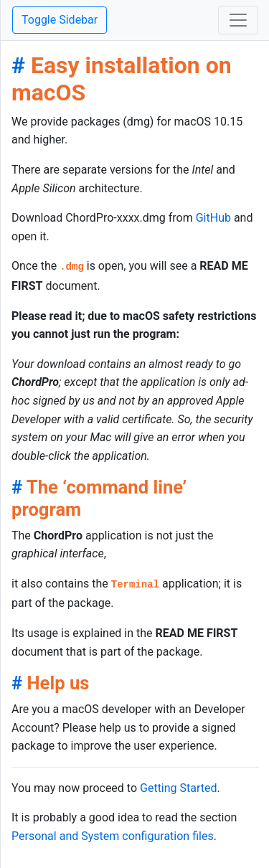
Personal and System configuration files (113, 836)
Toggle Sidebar (60, 20)
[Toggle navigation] (238, 20)
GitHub (213, 218)
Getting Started (179, 788)
